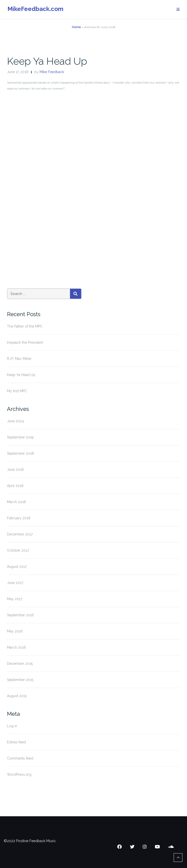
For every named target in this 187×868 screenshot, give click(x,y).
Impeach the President (25, 342)
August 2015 (17, 696)
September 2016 (20, 615)
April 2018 (15, 486)
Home (76, 27)
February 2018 (19, 518)
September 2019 (20, 437)
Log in (12, 726)
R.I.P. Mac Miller (19, 359)
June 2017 (15, 583)
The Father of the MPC (25, 326)
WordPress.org (19, 774)
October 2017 (18, 550)
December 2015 (20, 664)
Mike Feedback (52, 72)
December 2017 (20, 534)
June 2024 (15, 421)
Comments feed (20, 758)
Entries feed (16, 742)
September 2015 (20, 680)
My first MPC (17, 391)
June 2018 (15, 470)
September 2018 (20, 453)
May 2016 (15, 631)
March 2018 (16, 502)
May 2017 (15, 599)
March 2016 (16, 647)
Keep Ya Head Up (47, 61)
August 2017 (17, 567)
